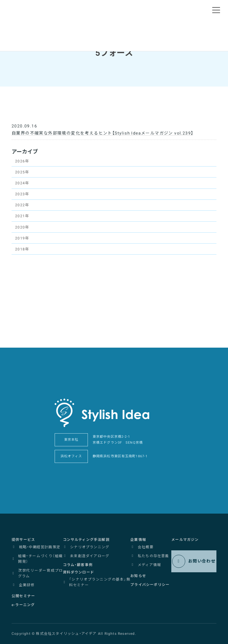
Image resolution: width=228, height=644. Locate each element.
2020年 (22, 227)
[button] (23, 540)
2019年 (22, 238)
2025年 (22, 172)
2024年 (22, 183)
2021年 (22, 216)
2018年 (22, 249)
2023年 (22, 194)
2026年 (22, 161)
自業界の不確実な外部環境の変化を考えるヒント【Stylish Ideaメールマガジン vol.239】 (102, 133)
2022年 (22, 205)
